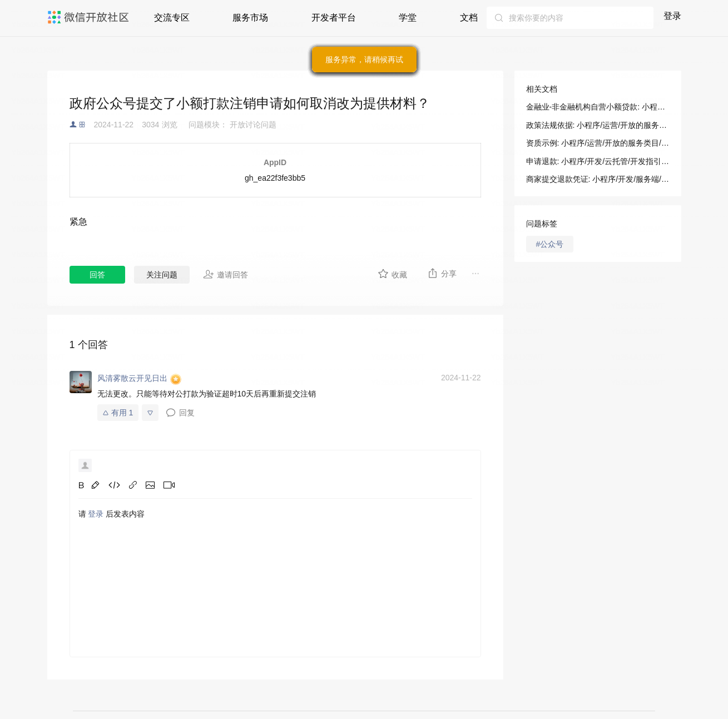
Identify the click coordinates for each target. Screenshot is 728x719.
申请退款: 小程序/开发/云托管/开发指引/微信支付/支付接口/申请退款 (598, 161)
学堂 (408, 18)
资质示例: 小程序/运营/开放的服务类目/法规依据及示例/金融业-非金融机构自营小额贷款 (598, 143)
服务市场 (250, 18)
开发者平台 (334, 18)
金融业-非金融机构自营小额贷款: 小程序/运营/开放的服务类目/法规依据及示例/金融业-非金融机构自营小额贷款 (598, 107)
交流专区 (172, 18)
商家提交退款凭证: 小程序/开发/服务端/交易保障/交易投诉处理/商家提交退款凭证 (598, 179)
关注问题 (162, 275)
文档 (469, 18)
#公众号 (550, 244)
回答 (97, 275)
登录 (672, 16)
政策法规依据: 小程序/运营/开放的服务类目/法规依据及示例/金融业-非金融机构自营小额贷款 (598, 125)
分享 (442, 273)
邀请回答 (226, 274)
